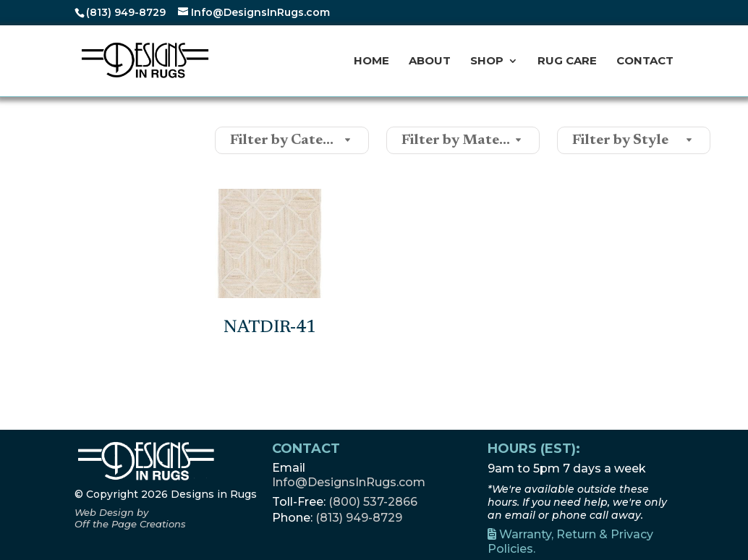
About (430, 61)
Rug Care (567, 61)
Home (371, 61)
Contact (645, 61)
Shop (487, 61)
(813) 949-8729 (126, 12)
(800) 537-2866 (373, 502)
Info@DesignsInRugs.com (349, 482)
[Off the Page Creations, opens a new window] (130, 518)
